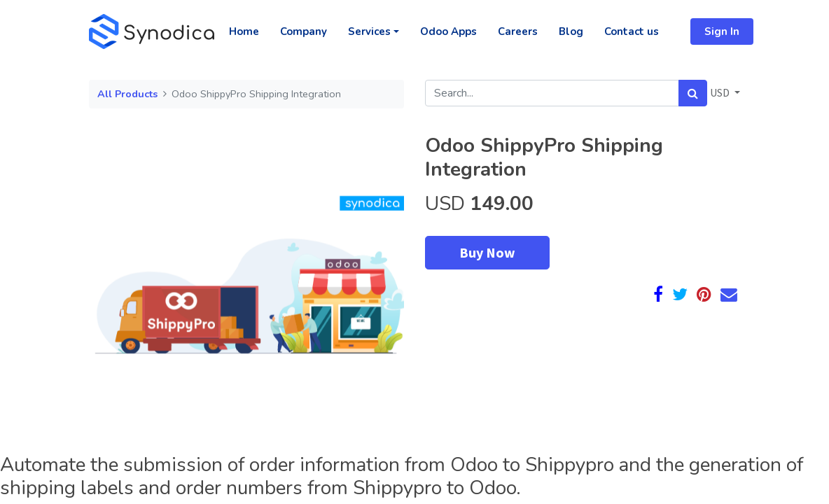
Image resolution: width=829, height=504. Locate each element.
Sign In (722, 31)
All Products (127, 94)
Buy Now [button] (487, 252)
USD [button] (721, 92)
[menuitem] (244, 32)
